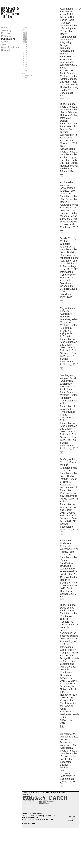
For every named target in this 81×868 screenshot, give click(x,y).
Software (25, 77)
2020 (24, 43)
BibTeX (62, 98)
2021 (24, 41)
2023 (24, 37)
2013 (24, 57)
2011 (24, 60)
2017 (24, 49)
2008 (24, 66)
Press (24, 73)
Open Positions (10, 47)
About (5, 42)
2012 (24, 58)
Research (7, 33)
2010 (24, 62)
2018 (24, 47)
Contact (6, 50)
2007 (24, 68)
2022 (24, 39)
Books (24, 27)
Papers (25, 31)
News (4, 28)
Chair (24, 29)
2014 (24, 55)
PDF (61, 97)
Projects (6, 36)
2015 (24, 53)
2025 (24, 33)
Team (4, 44)
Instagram (71, 821)
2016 (24, 51)
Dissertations (27, 75)
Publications (8, 39)
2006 (24, 70)
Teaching (6, 30)
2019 (24, 45)
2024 (24, 35)
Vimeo (70, 819)
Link (61, 95)
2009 (24, 64)
